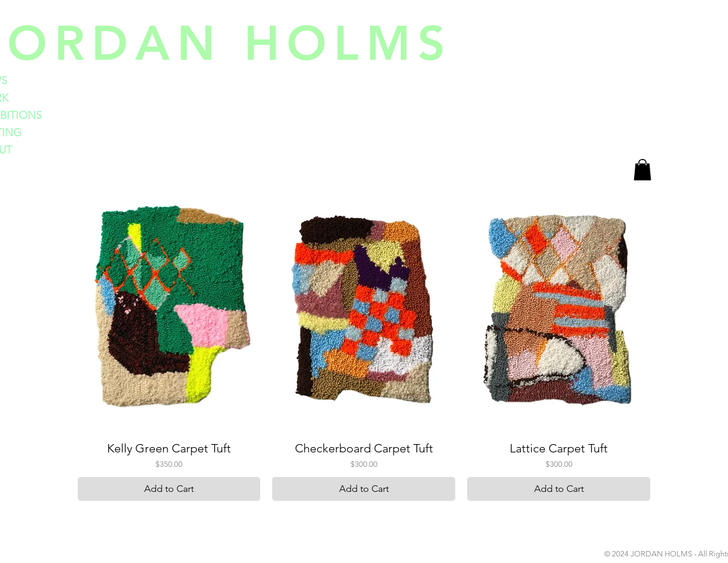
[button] (642, 170)
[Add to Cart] (169, 489)
